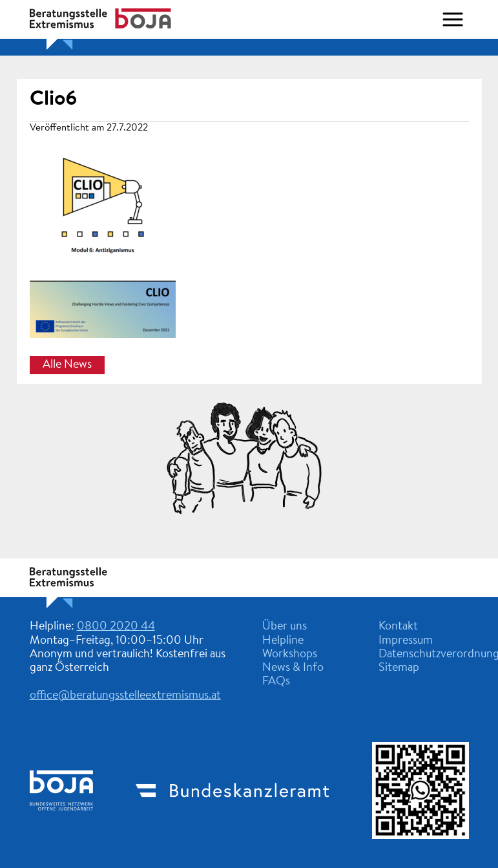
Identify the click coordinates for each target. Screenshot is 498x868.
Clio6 (54, 100)
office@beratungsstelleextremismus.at (125, 696)
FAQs (276, 682)
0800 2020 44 (116, 627)
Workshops (290, 655)
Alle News (67, 365)
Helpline (283, 641)
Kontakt (398, 627)
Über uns (285, 627)
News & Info (293, 668)
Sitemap (399, 668)
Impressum (406, 641)
